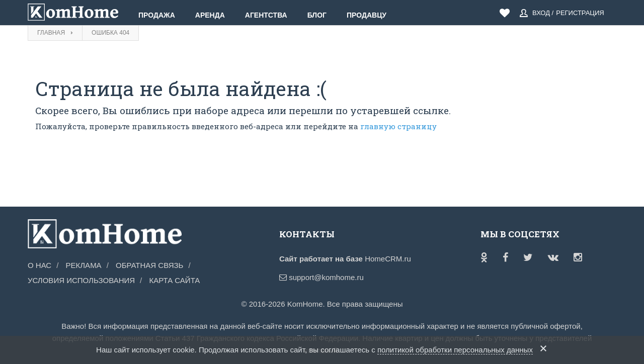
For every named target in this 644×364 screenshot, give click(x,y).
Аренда (210, 15)
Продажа (157, 15)
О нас (39, 265)
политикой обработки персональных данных (455, 350)
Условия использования (81, 280)
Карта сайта (174, 280)
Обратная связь (149, 265)
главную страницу (398, 126)
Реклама (84, 265)
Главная (51, 33)
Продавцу (367, 15)
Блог (317, 15)
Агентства (266, 15)
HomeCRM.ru (388, 259)
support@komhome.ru (321, 277)
